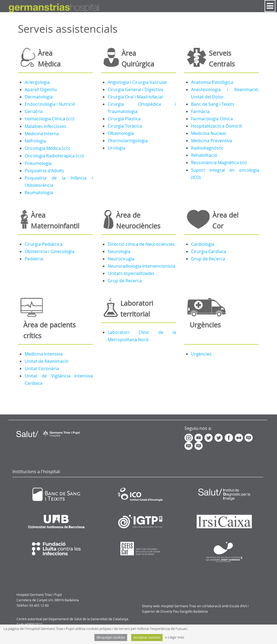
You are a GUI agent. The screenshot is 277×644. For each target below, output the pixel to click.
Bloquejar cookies (111, 637)
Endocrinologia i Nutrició (50, 104)
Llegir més (176, 637)
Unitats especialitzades (131, 273)
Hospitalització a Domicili (217, 126)
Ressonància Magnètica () (219, 162)
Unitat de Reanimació (47, 361)
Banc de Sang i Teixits (213, 104)
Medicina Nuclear (209, 133)
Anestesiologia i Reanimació (225, 89)
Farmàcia (200, 111)
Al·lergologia (37, 82)
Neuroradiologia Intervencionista (141, 266)
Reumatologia (39, 192)
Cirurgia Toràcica (125, 126)
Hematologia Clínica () (50, 119)
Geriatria (34, 111)
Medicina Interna (42, 134)
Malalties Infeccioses (45, 126)
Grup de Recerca (125, 281)
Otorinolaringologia (128, 141)
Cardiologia (203, 244)
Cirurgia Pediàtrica (44, 244)
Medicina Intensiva (44, 354)
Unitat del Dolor (207, 97)
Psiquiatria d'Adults (44, 171)
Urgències (201, 354)
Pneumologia (38, 163)
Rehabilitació (204, 155)
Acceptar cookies (147, 637)
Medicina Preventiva (212, 141)
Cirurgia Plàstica (124, 119)
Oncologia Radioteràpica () (54, 156)
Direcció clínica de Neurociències (141, 244)
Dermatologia (39, 97)
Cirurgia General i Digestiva (135, 89)
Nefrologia (35, 141)
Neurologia (119, 251)
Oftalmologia (121, 133)
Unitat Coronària (42, 369)
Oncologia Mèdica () (47, 148)
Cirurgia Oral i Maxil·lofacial (135, 97)
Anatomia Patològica (212, 82)
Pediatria (34, 259)
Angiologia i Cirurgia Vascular (137, 82)
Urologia (116, 148)
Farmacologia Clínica (212, 119)
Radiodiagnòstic (207, 148)
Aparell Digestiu (41, 89)
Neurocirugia (121, 259)
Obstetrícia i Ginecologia (50, 251)
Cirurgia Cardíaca (209, 251)
